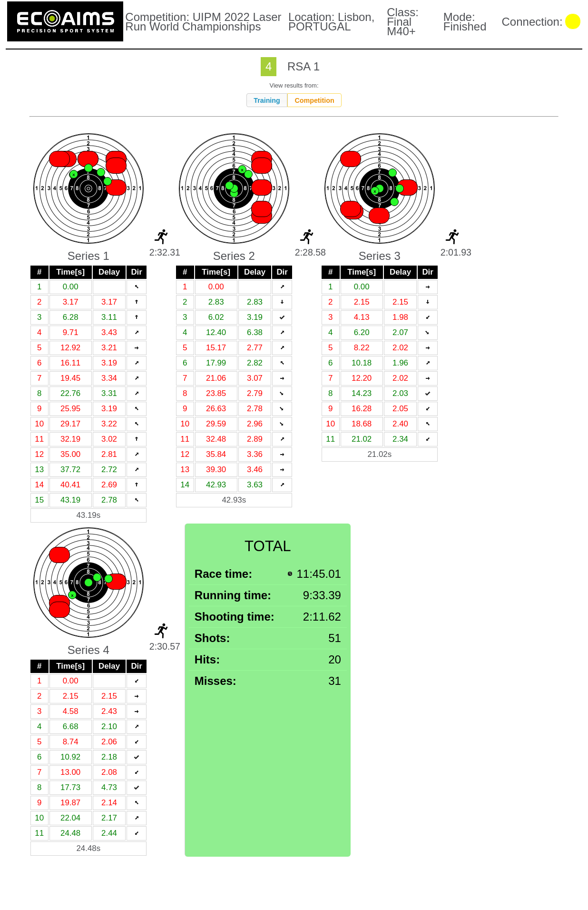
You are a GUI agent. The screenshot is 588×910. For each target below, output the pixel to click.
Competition (314, 100)
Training (267, 100)
